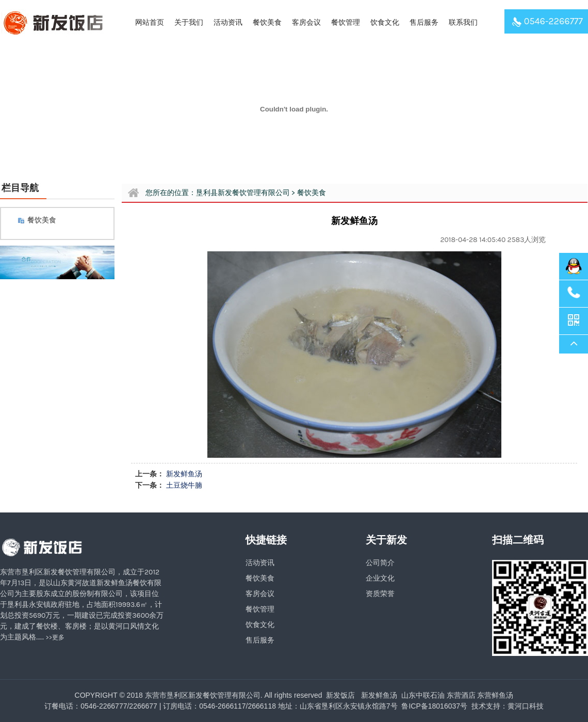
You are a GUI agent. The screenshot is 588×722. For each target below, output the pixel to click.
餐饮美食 (267, 22)
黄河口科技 (526, 706)
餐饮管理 (346, 22)
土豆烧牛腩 (184, 485)
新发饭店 (340, 695)
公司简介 (380, 563)
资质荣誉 (380, 594)
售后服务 (424, 22)
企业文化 (380, 578)
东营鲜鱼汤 (495, 695)
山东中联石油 (423, 695)
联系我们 (463, 22)
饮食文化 (385, 22)
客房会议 (306, 22)
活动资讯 (228, 22)
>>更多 (55, 637)
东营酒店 (461, 695)
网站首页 (150, 22)
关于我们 (189, 22)
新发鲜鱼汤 (184, 474)
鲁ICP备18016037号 (434, 706)
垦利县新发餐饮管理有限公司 (243, 193)
